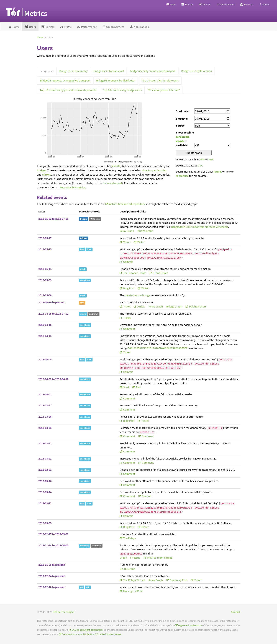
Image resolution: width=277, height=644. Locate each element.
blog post (129, 288)
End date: (182, 119)
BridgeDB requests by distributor (116, 80)
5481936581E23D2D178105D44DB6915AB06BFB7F (158, 348)
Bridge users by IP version (197, 71)
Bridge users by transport (109, 71)
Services (205, 4)
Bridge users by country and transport (153, 71)
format (218, 171)
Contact (235, 612)
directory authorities (154, 170)
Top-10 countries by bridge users (122, 90)
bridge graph (145, 231)
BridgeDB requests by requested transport (65, 80)
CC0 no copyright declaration (87, 630)
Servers (48, 27)
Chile (189, 227)
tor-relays (129, 538)
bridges (41, 170)
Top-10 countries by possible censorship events (68, 90)
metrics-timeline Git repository (127, 204)
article (141, 306)
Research (247, 4)
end (138, 387)
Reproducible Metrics (72, 187)
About (264, 4)
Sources (187, 4)
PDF (211, 159)
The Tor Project (65, 612)
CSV (200, 165)
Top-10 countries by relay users (160, 80)
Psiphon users (198, 306)
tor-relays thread (134, 580)
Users (30, 27)
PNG (202, 159)
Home (14, 27)
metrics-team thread (160, 558)
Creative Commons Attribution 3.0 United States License (92, 634)
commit (128, 262)
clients (116, 166)
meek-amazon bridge (137, 295)
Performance (87, 27)
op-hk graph (127, 569)
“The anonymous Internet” (164, 90)
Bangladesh (178, 227)
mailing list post (133, 591)
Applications (139, 27)
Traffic (66, 27)
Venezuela (222, 227)
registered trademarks (190, 625)
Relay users (47, 71)
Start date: (183, 111)
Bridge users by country (73, 71)
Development (225, 4)
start (126, 387)
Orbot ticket (160, 273)
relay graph (127, 231)
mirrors (47, 175)
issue (137, 558)
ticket (127, 242)
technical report (112, 183)
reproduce (182, 176)
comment (129, 329)
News (171, 4)
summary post (179, 580)
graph (124, 558)
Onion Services (113, 27)
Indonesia (198, 227)
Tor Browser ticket (134, 273)
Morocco (210, 227)
